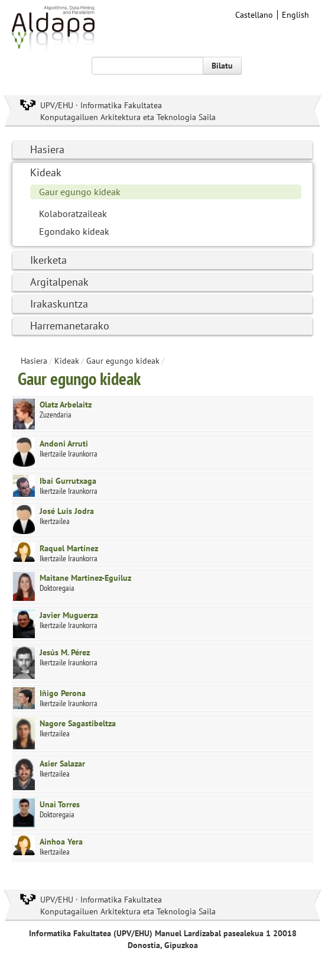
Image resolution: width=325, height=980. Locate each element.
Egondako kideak (74, 231)
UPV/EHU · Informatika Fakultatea (101, 105)
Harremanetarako (70, 326)
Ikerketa (48, 260)
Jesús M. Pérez (65, 652)
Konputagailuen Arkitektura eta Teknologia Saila (128, 117)
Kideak (46, 172)
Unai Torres (60, 804)
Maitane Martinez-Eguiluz (85, 578)
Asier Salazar (62, 764)
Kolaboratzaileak (73, 214)
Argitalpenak (59, 282)
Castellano (254, 15)
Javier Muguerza (69, 615)
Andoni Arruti (64, 444)
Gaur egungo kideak (80, 192)
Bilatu (222, 66)
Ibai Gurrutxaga (68, 481)
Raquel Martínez (69, 548)
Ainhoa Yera (61, 842)
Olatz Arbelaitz (66, 405)
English (295, 15)
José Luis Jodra (67, 511)
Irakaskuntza (59, 304)
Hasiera (47, 149)
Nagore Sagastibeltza (78, 723)
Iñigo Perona (63, 693)
